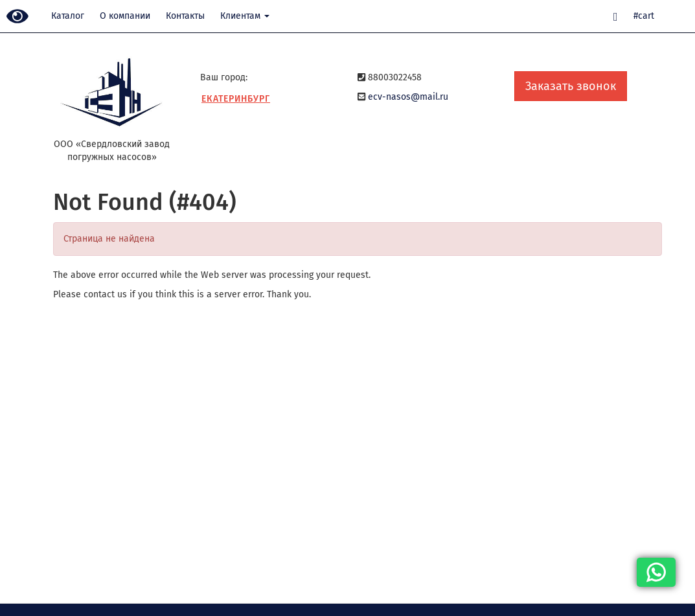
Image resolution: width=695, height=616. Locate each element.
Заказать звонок (571, 86)
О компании (125, 16)
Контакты (185, 16)
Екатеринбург (236, 99)
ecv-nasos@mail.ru (408, 97)
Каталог (68, 16)
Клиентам (245, 16)
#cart (644, 16)
